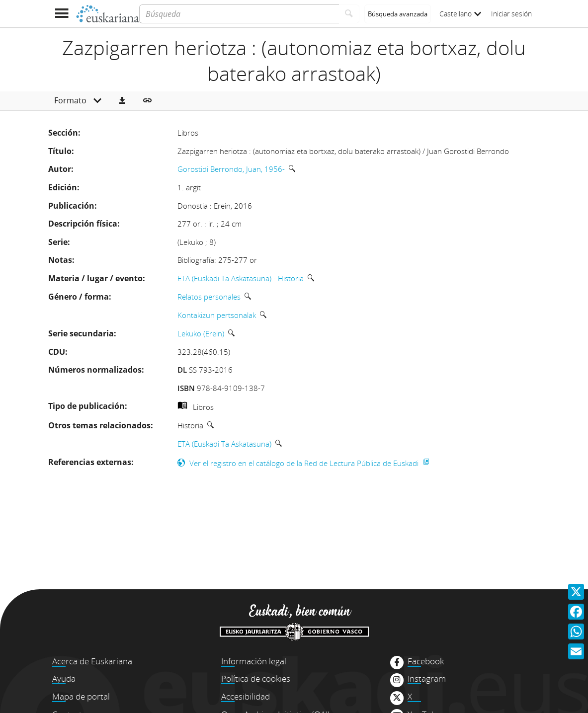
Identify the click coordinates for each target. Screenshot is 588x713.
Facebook (426, 661)
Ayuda (64, 678)
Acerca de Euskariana (92, 661)
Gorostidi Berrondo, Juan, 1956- (231, 169)
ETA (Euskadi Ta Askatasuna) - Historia (241, 278)
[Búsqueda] (239, 14)
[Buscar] (349, 14)
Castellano (460, 14)
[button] (122, 101)
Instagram (427, 679)
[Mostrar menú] (62, 14)
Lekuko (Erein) (201, 333)
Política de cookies (256, 678)
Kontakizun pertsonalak (217, 315)
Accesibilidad (246, 696)
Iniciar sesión (511, 14)
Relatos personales (209, 297)
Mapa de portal (81, 696)
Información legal (254, 661)
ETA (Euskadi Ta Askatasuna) (224, 444)
